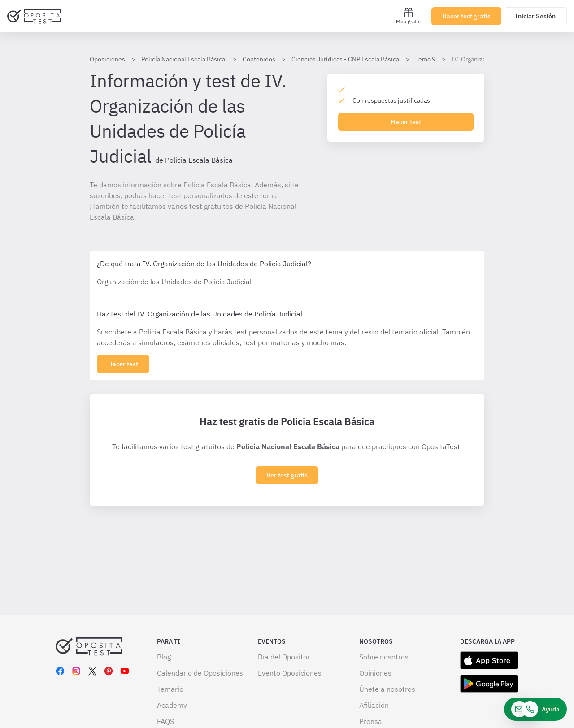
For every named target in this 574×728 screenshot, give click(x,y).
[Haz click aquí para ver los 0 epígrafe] (123, 364)
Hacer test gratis (466, 16)
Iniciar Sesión (535, 16)
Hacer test (406, 122)
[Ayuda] (535, 709)
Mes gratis (408, 16)
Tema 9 (425, 59)
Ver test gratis (287, 475)
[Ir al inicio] (34, 16)
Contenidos (259, 59)
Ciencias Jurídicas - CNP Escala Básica (345, 59)
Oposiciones (107, 59)
